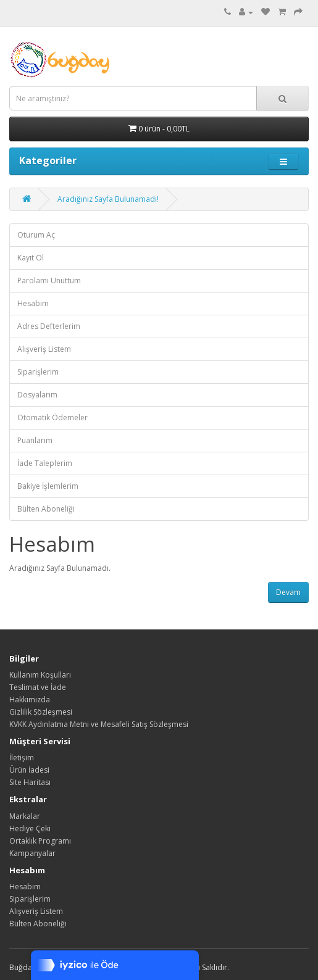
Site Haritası (30, 782)
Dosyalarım (37, 395)
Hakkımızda (30, 700)
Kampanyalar (32, 853)
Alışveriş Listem (44, 349)
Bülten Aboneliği (46, 509)
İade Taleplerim (45, 463)
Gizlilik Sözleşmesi (41, 712)
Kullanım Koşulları (40, 675)
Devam (288, 592)
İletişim (22, 758)
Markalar (25, 816)
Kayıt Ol (31, 258)
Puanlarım (35, 440)
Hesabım (33, 303)
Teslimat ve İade (38, 687)
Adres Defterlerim (49, 326)
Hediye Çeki (30, 828)
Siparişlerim (38, 372)
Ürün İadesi (29, 770)
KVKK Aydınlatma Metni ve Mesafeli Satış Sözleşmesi (99, 724)
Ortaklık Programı (40, 841)
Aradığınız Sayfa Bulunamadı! (108, 199)
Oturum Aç (36, 235)
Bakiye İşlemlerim (48, 486)
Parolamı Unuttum (49, 280)
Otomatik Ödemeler (52, 417)
